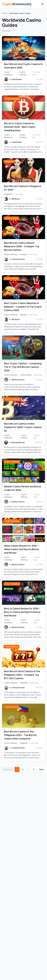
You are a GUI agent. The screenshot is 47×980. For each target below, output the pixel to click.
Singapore (9, 161)
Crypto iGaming (23, 73)
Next (41, 769)
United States (26, 375)
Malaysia (23, 254)
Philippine (24, 683)
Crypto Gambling (12, 39)
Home (5, 13)
